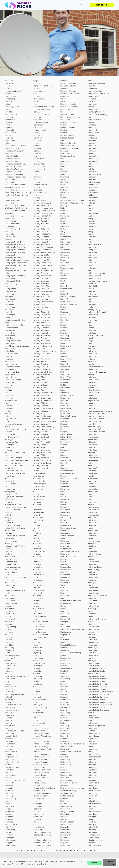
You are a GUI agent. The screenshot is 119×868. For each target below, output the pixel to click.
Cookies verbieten (110, 863)
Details (47, 864)
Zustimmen (95, 863)
